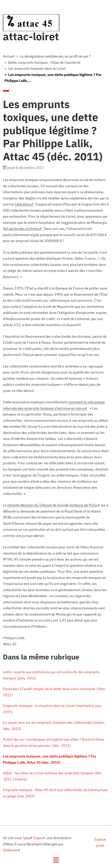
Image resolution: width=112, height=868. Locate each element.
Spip (26, 838)
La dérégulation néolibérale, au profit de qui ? (55, 56)
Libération (23, 204)
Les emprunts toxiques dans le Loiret (37, 68)
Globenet (10, 850)
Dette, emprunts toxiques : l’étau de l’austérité (44, 62)
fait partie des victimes (21, 229)
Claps (38, 838)
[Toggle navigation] (56, 860)
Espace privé (100, 842)
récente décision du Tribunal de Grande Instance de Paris (52, 505)
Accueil (9, 56)
